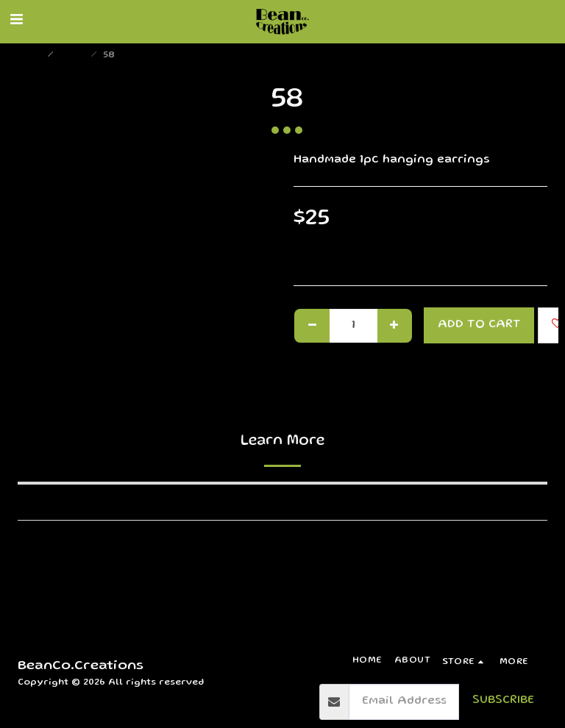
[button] (16, 21)
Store (74, 56)
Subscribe (503, 701)
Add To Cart (479, 325)
